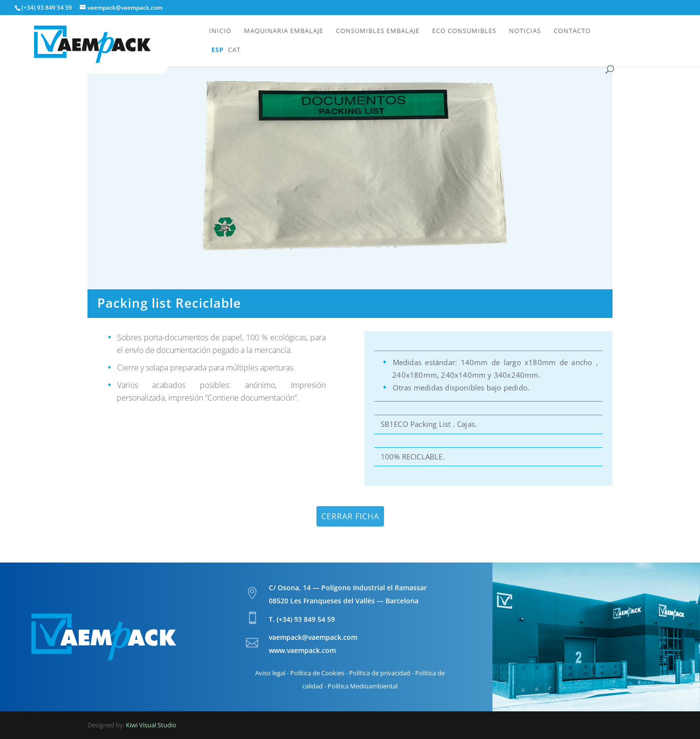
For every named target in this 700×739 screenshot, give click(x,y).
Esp (218, 50)
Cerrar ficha (350, 516)
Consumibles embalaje (378, 31)
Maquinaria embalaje (284, 31)
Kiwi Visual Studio (151, 725)
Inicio (220, 31)
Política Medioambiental (363, 686)
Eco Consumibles (464, 31)
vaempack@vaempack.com (313, 637)
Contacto (572, 31)
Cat (234, 50)
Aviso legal (270, 673)
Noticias (525, 31)
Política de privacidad (380, 673)
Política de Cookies (317, 673)
